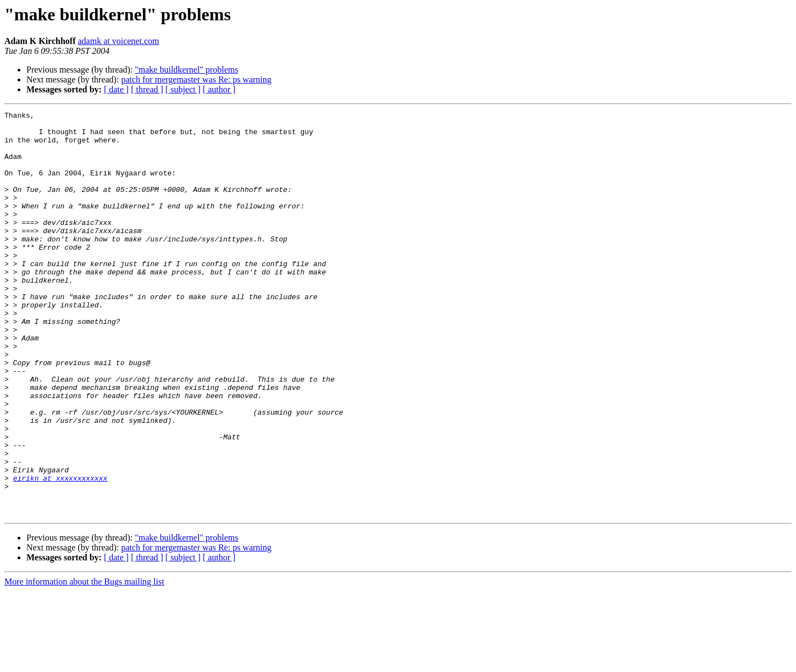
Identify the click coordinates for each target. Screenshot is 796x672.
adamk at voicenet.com (118, 41)
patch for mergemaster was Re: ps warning (196, 79)
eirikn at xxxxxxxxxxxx (60, 552)
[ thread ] (147, 89)
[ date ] (116, 89)
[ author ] (219, 89)
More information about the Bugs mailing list (84, 662)
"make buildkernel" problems (186, 70)
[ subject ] (183, 89)
